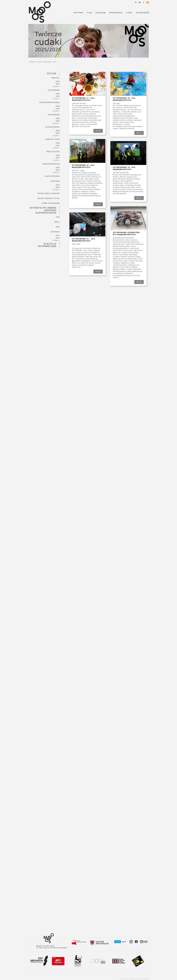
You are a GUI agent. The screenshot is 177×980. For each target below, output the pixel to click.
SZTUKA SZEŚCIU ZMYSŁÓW (49, 193)
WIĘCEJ (98, 131)
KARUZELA (55, 78)
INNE (58, 227)
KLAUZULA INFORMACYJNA (47, 245)
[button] (136, 2)
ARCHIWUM (55, 181)
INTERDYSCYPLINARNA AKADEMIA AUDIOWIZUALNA (43, 210)
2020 (58, 235)
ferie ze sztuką (53, 152)
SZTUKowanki (47, 62)
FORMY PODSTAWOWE (51, 203)
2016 (55, 62)
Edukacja (33, 62)
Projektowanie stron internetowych (139, 979)
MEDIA (57, 222)
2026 (58, 81)
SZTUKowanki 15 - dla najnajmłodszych (83, 166)
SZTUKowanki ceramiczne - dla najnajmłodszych (127, 233)
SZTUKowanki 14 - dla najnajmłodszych (124, 168)
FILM (58, 217)
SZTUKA (39, 62)
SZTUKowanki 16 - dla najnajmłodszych (124, 99)
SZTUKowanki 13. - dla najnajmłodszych (84, 240)
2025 (58, 84)
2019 (58, 238)
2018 (58, 187)
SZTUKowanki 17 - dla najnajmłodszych (83, 99)
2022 (58, 185)
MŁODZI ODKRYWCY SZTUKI (49, 198)
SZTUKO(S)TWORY (52, 127)
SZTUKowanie (54, 90)
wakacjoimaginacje (51, 164)
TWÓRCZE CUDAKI (52, 139)
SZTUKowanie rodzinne (49, 102)
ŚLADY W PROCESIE (52, 176)
